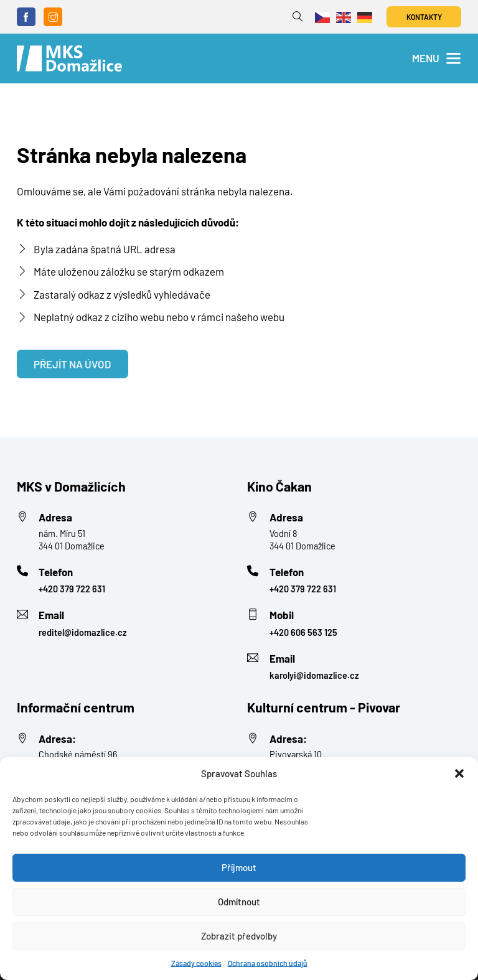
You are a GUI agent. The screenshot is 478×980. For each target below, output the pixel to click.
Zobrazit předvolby (239, 936)
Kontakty (424, 17)
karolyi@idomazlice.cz (314, 675)
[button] (459, 773)
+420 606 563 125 (303, 632)
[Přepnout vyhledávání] (298, 17)
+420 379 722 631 (72, 589)
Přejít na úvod (72, 364)
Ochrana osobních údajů (268, 963)
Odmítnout (239, 902)
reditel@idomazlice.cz (83, 632)
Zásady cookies (196, 963)
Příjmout (239, 867)
